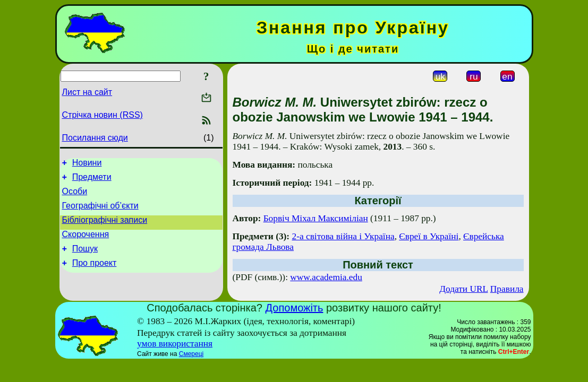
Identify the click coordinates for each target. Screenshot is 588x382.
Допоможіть (295, 308)
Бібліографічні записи (105, 228)
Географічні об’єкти (100, 212)
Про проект (95, 276)
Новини (87, 164)
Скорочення (86, 244)
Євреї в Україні (429, 236)
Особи (75, 196)
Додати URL (463, 289)
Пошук (85, 260)
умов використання (175, 344)
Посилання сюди (95, 138)
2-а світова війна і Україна (343, 236)
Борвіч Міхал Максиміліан (316, 218)
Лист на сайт (87, 92)
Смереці (191, 354)
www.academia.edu (326, 277)
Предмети (92, 180)
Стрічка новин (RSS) (103, 115)
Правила (507, 289)
